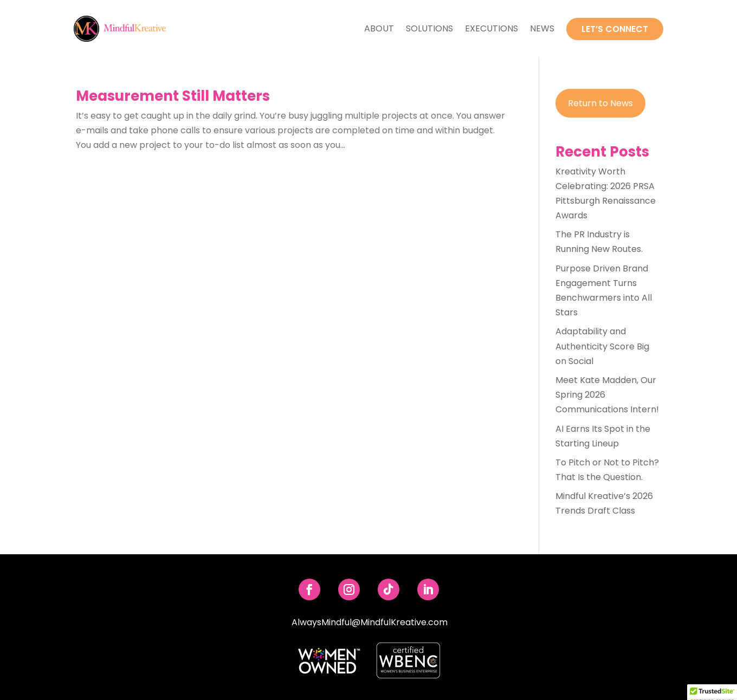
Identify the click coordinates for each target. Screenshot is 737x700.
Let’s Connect (615, 29)
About (379, 28)
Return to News (600, 103)
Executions (492, 28)
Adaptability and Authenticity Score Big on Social (602, 346)
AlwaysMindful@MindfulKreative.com (370, 622)
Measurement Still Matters (173, 96)
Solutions (429, 28)
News (542, 28)
